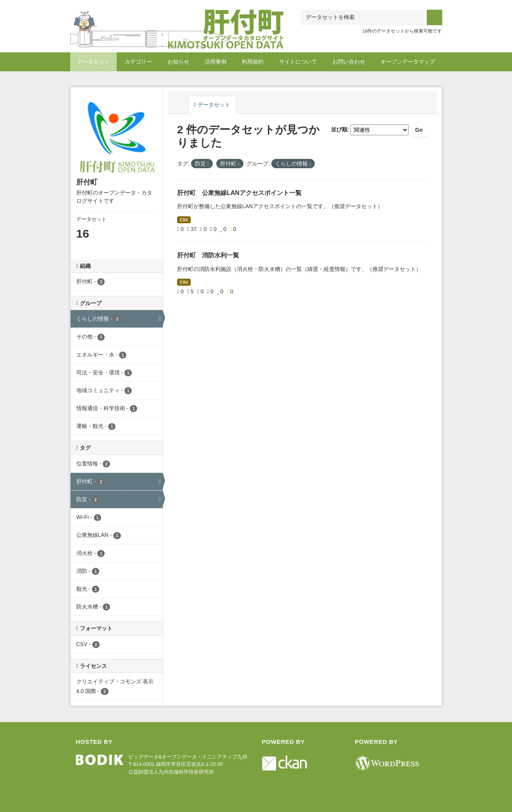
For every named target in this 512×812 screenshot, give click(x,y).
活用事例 (215, 62)
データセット (93, 62)
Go (419, 130)
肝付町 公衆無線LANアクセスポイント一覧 (239, 193)
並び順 (339, 130)
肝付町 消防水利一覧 (208, 255)
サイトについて (298, 62)
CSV (184, 220)
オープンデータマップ (408, 62)
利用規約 (253, 62)
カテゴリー (138, 62)
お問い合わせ (349, 62)
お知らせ (178, 62)
